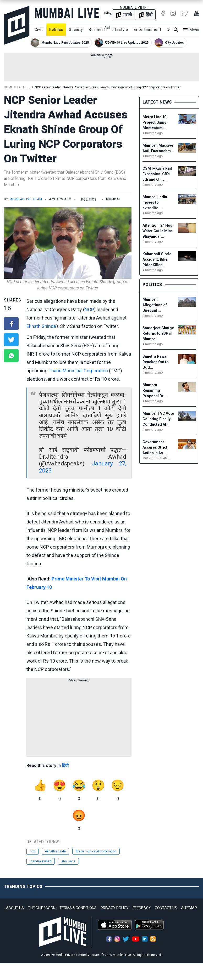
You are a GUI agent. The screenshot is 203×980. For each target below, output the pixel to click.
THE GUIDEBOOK (42, 908)
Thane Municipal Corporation (78, 371)
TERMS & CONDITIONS (78, 908)
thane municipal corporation (96, 851)
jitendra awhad (41, 861)
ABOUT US (15, 908)
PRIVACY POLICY (115, 908)
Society (76, 30)
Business (97, 30)
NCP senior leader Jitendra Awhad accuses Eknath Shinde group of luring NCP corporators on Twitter (108, 87)
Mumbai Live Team (26, 199)
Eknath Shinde (41, 326)
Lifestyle (120, 30)
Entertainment (148, 30)
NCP (89, 309)
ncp (32, 851)
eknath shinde (55, 851)
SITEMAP (189, 908)
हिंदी (65, 765)
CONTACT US (166, 908)
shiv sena (68, 861)
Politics (56, 30)
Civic (39, 30)
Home (8, 87)
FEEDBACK (142, 908)
